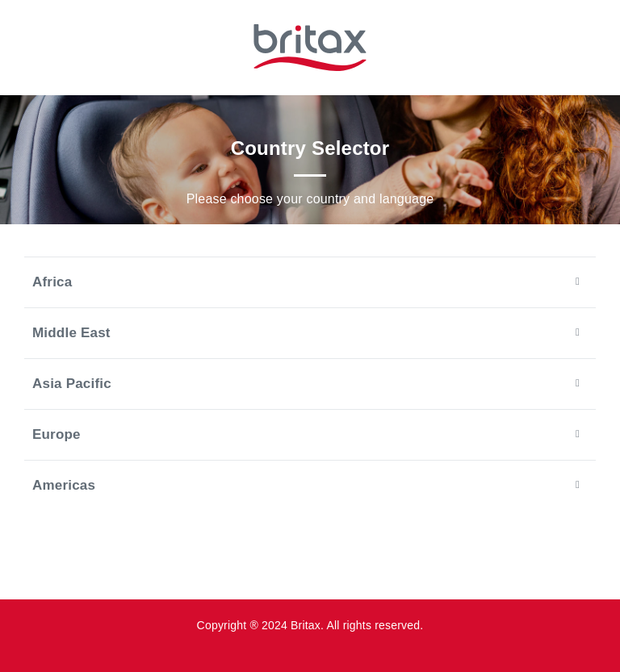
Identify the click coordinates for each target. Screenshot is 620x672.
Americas (306, 485)
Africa (306, 282)
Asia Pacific (306, 383)
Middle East (306, 332)
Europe (306, 434)
